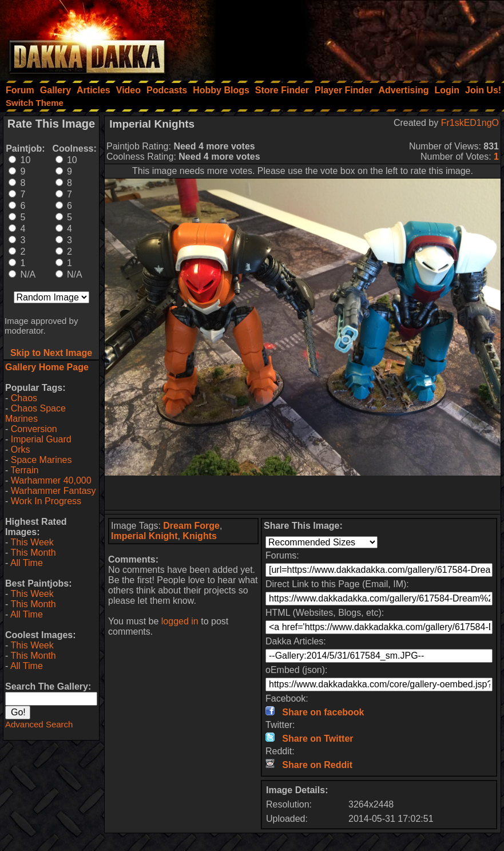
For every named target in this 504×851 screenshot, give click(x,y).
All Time (27, 563)
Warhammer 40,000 (51, 480)
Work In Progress (46, 501)
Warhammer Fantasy (53, 491)
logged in (180, 621)
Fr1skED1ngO (470, 123)
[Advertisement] (350, 37)
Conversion (34, 429)
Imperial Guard (41, 439)
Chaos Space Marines (35, 413)
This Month (33, 553)
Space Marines (41, 460)
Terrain (24, 470)
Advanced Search (39, 724)
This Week (32, 542)
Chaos (24, 398)
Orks (21, 450)
